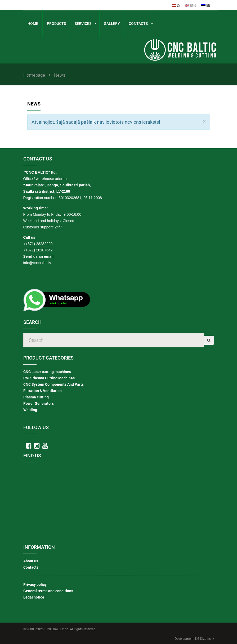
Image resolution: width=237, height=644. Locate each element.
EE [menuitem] (206, 6)
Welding (30, 410)
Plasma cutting (36, 397)
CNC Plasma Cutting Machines (49, 378)
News (61, 75)
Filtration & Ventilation (43, 390)
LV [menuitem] (176, 6)
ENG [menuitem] (191, 6)
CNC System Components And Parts (53, 384)
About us (31, 561)
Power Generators (39, 403)
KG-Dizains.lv (205, 638)
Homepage (37, 75)
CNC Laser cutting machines (47, 371)
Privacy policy (35, 584)
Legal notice (34, 597)
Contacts (31, 567)
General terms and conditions (48, 591)
